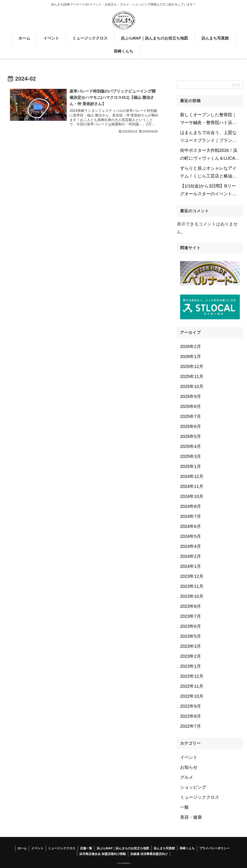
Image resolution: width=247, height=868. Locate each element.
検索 (236, 85)
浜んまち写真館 (164, 848)
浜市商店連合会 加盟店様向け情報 (103, 854)
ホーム (22, 848)
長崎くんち (187, 848)
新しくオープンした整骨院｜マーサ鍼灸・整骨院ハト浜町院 (208, 120)
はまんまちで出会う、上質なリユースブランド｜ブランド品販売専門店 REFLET (208, 138)
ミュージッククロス (62, 848)
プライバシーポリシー (214, 848)
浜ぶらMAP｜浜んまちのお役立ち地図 (123, 848)
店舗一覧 (86, 848)
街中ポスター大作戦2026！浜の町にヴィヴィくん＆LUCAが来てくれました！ (210, 156)
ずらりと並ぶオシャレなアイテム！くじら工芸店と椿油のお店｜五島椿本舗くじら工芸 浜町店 (208, 173)
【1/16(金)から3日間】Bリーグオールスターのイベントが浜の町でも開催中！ (208, 191)
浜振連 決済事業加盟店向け (149, 854)
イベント (37, 848)
